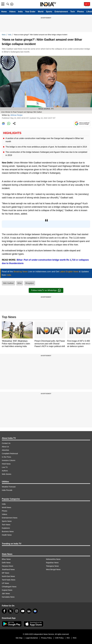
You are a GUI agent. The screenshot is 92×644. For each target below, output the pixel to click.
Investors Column (9, 460)
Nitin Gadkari (8, 283)
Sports (49, 12)
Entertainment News (10, 518)
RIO (68, 638)
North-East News (8, 576)
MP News (6, 573)
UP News (5, 583)
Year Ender (30, 12)
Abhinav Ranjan (17, 115)
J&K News (6, 593)
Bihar (20, 283)
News (4, 35)
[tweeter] (10, 611)
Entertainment (61, 12)
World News (6, 507)
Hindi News (6, 464)
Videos (12, 12)
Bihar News (6, 559)
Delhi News (6, 563)
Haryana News (8, 566)
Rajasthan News (52, 563)
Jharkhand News (8, 569)
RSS (75, 638)
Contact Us (6, 443)
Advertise (5, 450)
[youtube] (23, 611)
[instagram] (17, 611)
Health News (7, 535)
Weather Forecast (9, 487)
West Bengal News (53, 569)
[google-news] (35, 611)
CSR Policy (59, 638)
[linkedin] (29, 611)
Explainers (6, 528)
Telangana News (52, 566)
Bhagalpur (30, 283)
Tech (73, 12)
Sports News (7, 521)
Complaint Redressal (10, 454)
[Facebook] (4, 611)
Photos (81, 12)
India (20, 12)
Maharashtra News (53, 559)
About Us (5, 447)
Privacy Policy (46, 638)
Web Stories (7, 474)
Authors (5, 471)
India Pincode (7, 490)
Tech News (6, 525)
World (41, 12)
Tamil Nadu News (9, 580)
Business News (8, 531)
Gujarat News (7, 590)
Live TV (5, 467)
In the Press (6, 457)
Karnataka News (8, 597)
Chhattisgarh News (9, 587)
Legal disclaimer (32, 638)
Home (4, 12)
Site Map (19, 638)
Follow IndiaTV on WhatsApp (46, 290)
